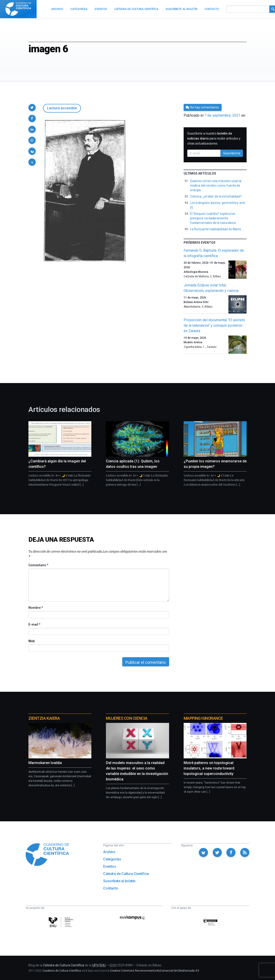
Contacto (111, 888)
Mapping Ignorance (203, 718)
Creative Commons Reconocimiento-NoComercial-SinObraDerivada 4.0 (155, 971)
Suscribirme (232, 153)
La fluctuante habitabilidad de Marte (216, 229)
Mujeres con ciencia (127, 718)
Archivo (109, 852)
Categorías (112, 859)
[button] (32, 108)
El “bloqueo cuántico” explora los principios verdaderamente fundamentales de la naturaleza (213, 218)
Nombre (35, 608)
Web (32, 641)
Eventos (110, 866)
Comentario (38, 565)
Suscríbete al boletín (119, 881)
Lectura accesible (62, 108)
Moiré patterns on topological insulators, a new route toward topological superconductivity (209, 768)
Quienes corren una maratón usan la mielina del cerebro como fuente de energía (216, 185)
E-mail (34, 624)
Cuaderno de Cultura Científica (62, 971)
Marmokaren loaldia (45, 763)
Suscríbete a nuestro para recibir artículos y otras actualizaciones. (214, 138)
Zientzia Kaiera (44, 718)
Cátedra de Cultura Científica (126, 874)
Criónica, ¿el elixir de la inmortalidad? (216, 196)
